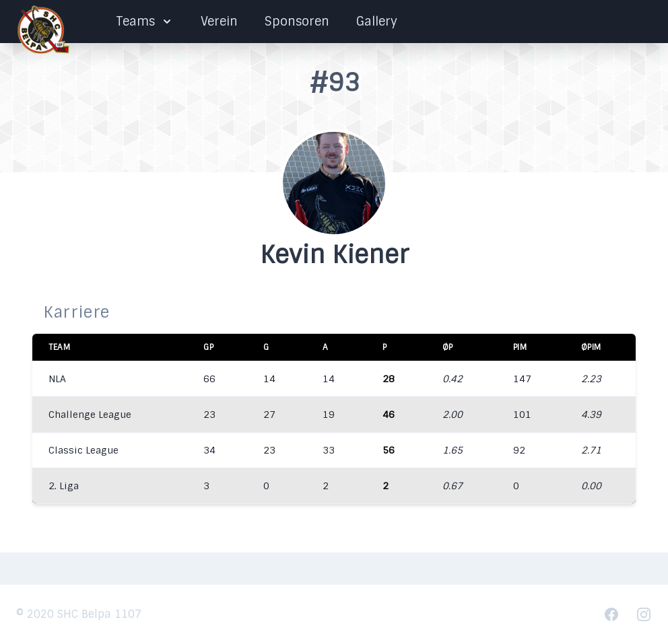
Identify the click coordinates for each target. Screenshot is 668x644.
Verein (219, 22)
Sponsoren (297, 22)
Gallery (377, 22)
